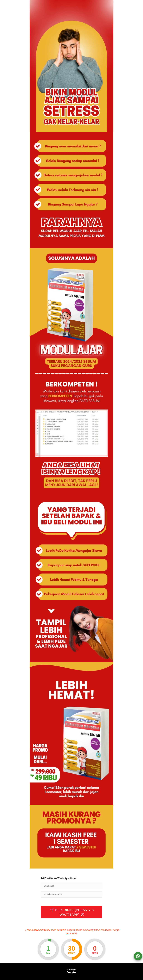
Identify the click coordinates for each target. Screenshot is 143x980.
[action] (138, 956)
